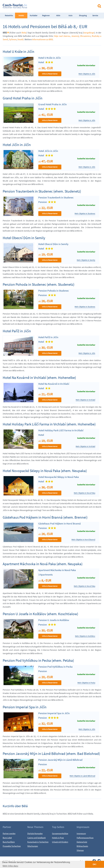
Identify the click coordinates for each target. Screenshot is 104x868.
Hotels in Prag (58, 838)
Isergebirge (89, 33)
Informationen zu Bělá (43, 39)
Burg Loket (7, 838)
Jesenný (75, 36)
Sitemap (80, 850)
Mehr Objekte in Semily (86, 260)
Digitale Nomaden (35, 833)
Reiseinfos (9, 15)
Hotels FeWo (21, 18)
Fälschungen (33, 846)
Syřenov (13, 39)
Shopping (83, 15)
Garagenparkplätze (60, 833)
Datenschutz (82, 842)
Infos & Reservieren (50, 74)
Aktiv (58, 15)
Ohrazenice (85, 36)
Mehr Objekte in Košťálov (85, 636)
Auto (70, 15)
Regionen (46, 15)
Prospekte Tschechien (12, 846)
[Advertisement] (61, 6)
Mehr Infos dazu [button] (10, 866)
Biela (24, 33)
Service (95, 15)
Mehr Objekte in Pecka (86, 683)
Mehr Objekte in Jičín (87, 74)
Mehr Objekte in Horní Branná (83, 540)
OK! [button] (95, 864)
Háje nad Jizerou (62, 36)
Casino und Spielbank (36, 838)
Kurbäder (34, 15)
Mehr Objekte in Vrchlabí (85, 400)
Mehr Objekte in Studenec (85, 214)
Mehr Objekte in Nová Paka (84, 493)
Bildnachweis (82, 846)
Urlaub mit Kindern (60, 842)
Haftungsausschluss (85, 838)
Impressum (81, 833)
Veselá (21, 39)
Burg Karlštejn (9, 842)
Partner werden (9, 833)
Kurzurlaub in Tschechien (38, 842)
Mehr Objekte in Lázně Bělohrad (82, 776)
